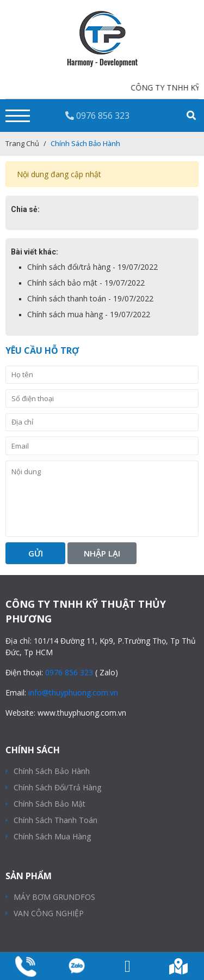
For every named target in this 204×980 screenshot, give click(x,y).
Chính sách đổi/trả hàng (57, 787)
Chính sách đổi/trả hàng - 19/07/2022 (92, 267)
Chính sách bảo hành (52, 771)
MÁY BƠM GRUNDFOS (54, 897)
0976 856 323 (97, 116)
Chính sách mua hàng (52, 836)
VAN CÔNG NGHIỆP (49, 913)
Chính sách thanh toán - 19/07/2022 (90, 298)
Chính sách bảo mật (50, 804)
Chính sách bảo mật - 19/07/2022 (86, 283)
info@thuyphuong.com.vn (73, 692)
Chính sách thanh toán (55, 820)
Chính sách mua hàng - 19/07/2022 (89, 314)
